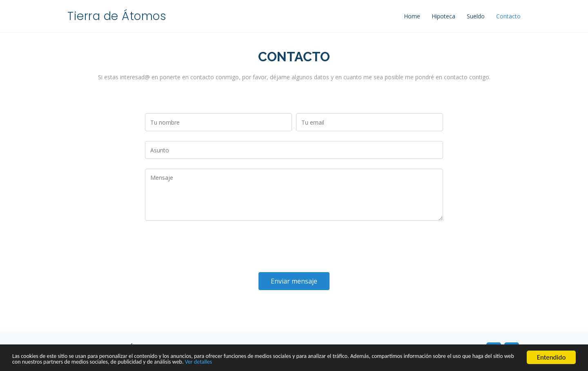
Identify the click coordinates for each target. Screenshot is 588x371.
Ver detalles (338, 362)
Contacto (508, 16)
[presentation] (207, 246)
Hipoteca (443, 16)
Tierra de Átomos (117, 16)
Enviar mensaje (294, 281)
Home (412, 16)
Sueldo (476, 16)
